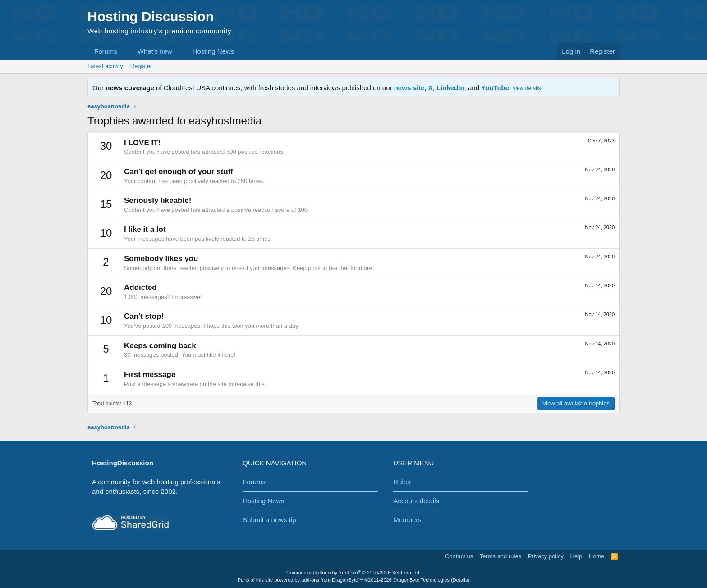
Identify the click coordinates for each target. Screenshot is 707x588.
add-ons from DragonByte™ (332, 580)
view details (527, 88)
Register (141, 66)
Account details (416, 501)
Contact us (459, 556)
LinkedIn (450, 88)
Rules (402, 482)
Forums (106, 51)
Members (407, 520)
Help (576, 556)
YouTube (495, 88)
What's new (155, 51)
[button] (124, 51)
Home (597, 556)
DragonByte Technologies (421, 580)
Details (460, 580)
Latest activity (105, 66)
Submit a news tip (269, 520)
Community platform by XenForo (353, 573)
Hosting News (213, 51)
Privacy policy (546, 556)
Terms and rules (500, 556)
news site (409, 88)
